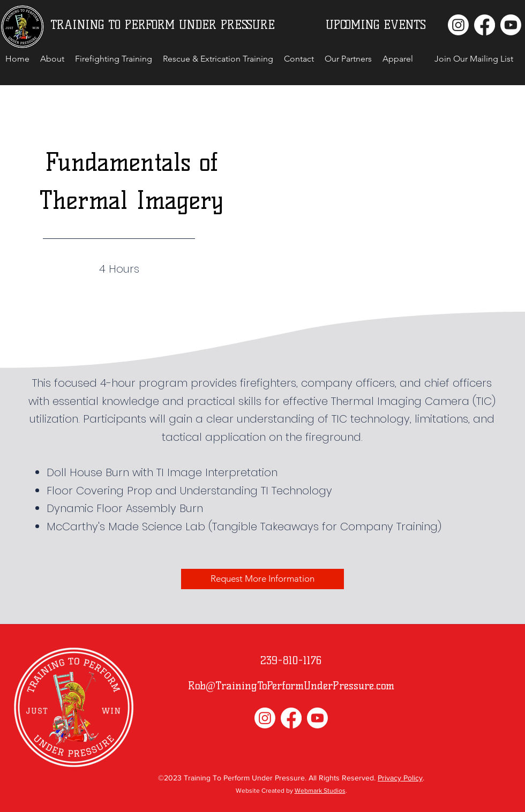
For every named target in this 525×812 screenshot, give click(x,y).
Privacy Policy (400, 778)
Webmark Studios (320, 791)
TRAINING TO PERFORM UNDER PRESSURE (163, 25)
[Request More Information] (262, 579)
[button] (474, 59)
